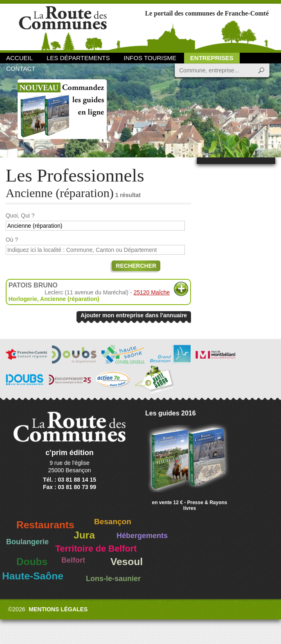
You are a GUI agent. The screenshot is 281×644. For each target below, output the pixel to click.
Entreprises (212, 58)
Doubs (32, 562)
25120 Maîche (152, 292)
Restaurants (45, 525)
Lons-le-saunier (113, 579)
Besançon (113, 522)
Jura (84, 535)
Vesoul (127, 562)
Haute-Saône (33, 576)
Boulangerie (27, 542)
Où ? (12, 240)
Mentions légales (58, 609)
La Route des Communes (63, 26)
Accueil (19, 58)
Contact (21, 68)
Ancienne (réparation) (70, 299)
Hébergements (142, 536)
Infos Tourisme (150, 58)
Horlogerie (23, 299)
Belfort (73, 560)
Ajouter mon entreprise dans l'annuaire (134, 315)
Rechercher (136, 266)
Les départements (78, 58)
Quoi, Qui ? (20, 215)
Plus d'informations (181, 289)
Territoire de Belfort (96, 549)
